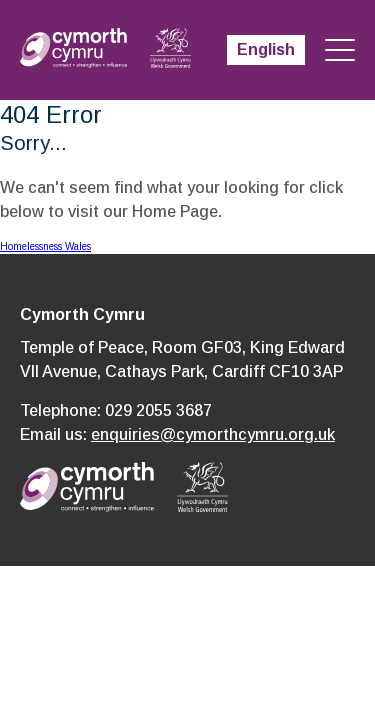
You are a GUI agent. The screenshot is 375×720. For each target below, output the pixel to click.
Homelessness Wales (45, 246)
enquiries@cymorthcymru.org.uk (213, 434)
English (266, 49)
